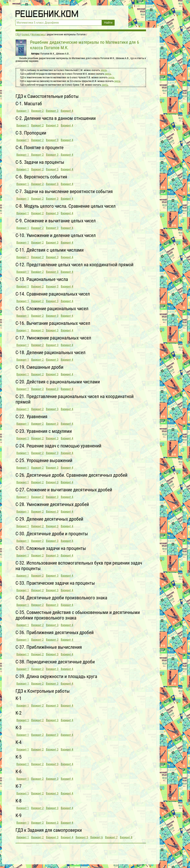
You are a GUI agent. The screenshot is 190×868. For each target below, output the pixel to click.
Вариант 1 (23, 111)
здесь (104, 70)
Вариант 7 (111, 837)
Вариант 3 (52, 111)
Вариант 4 (67, 111)
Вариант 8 (126, 837)
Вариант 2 (37, 111)
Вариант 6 (97, 837)
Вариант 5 (82, 837)
